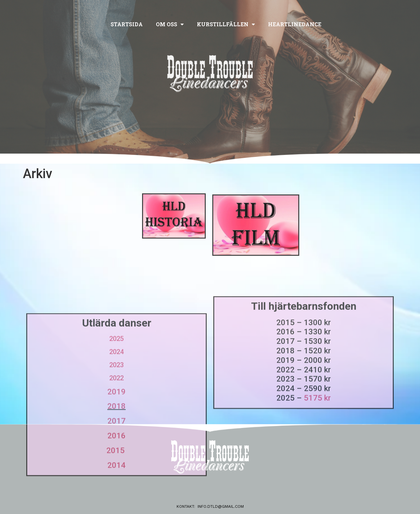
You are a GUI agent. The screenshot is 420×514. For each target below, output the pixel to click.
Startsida (127, 24)
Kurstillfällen (226, 24)
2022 (116, 423)
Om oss (170, 24)
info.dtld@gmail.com (221, 506)
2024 (116, 397)
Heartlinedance (295, 24)
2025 (116, 384)
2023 (116, 410)
